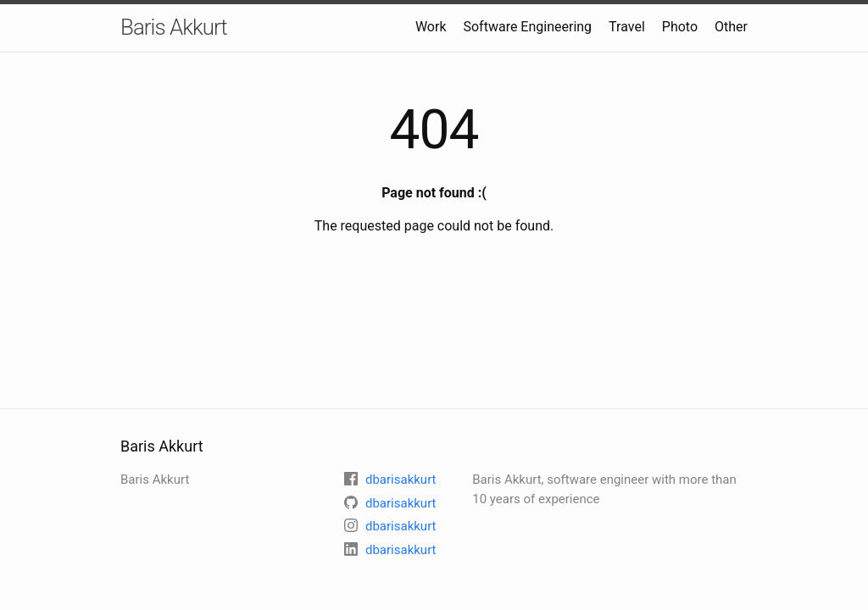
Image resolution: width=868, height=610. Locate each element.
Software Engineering (527, 27)
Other (731, 27)
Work (431, 27)
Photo (680, 27)
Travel (627, 27)
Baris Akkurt (174, 27)
